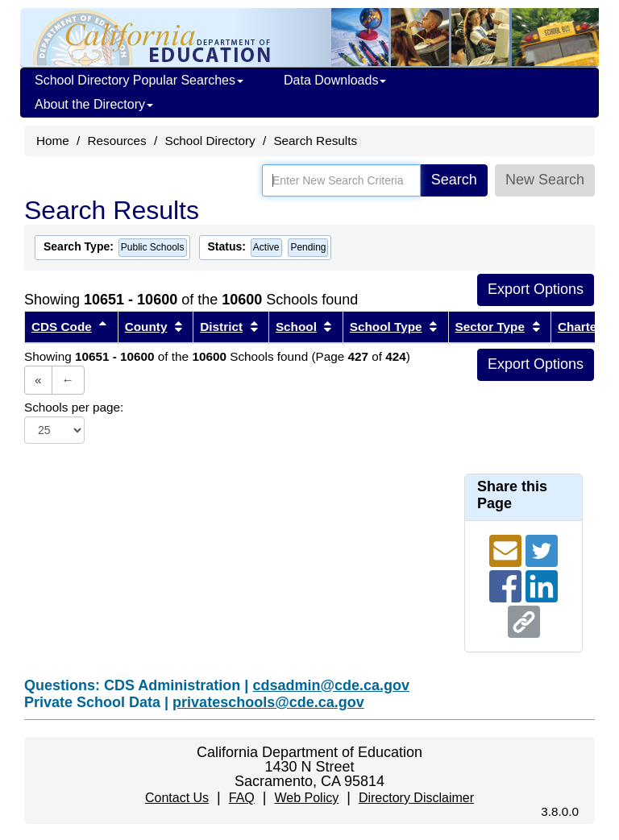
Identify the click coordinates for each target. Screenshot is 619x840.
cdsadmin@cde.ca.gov (331, 685)
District (221, 327)
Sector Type (490, 327)
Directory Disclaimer (416, 798)
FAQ (242, 798)
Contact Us (177, 798)
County (146, 327)
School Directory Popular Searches (139, 80)
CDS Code (62, 327)
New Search (545, 180)
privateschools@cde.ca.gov (268, 702)
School (296, 327)
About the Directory (94, 104)
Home (53, 141)
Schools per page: (74, 407)
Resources (117, 141)
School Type (386, 327)
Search (454, 180)
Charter (580, 327)
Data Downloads (335, 80)
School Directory (210, 141)
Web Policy (306, 798)
